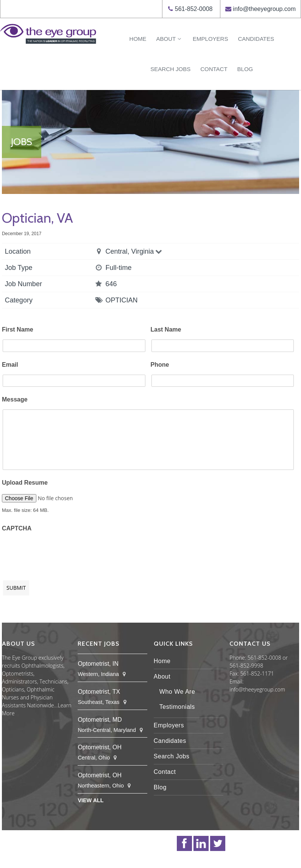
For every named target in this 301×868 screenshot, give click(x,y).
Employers (210, 39)
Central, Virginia (135, 251)
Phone (160, 365)
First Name (18, 329)
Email (10, 365)
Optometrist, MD (100, 720)
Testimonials (177, 707)
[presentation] (59, 552)
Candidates (256, 39)
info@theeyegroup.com (264, 9)
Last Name (166, 329)
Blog (245, 69)
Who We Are (177, 692)
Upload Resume (25, 483)
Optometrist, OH (100, 747)
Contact (214, 69)
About (170, 39)
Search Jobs (170, 69)
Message (15, 399)
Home (138, 39)
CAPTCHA (17, 528)
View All (90, 800)
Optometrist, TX (99, 692)
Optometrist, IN (98, 664)
